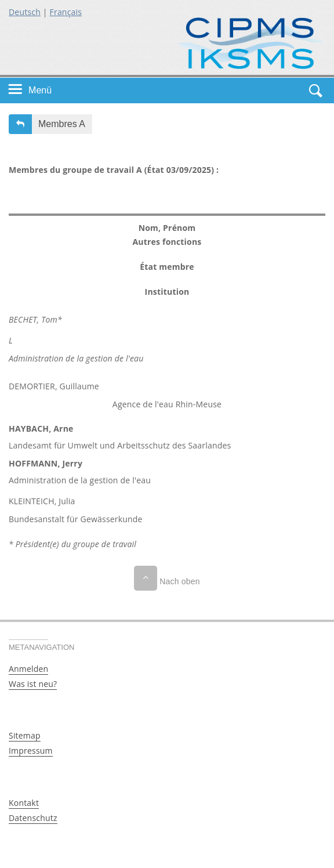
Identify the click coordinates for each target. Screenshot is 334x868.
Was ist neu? (33, 684)
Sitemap (25, 735)
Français (66, 12)
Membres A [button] (62, 124)
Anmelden (28, 669)
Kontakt (24, 803)
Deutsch (25, 12)
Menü (40, 90)
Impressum (31, 751)
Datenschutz (33, 818)
